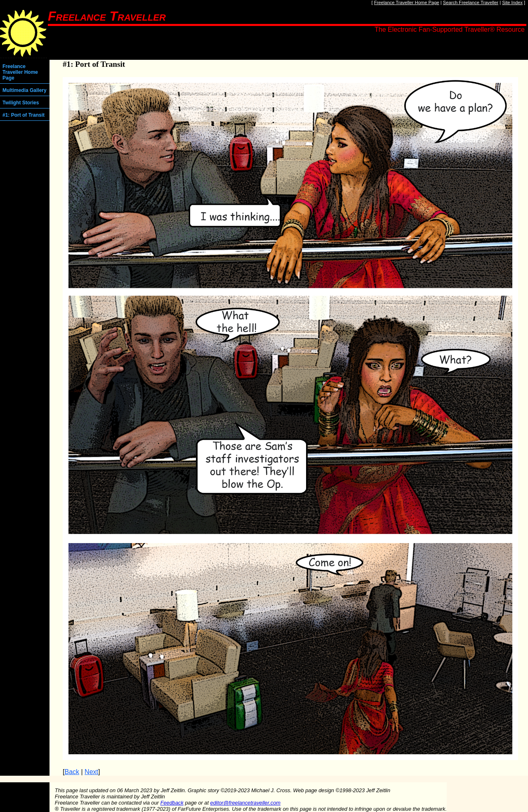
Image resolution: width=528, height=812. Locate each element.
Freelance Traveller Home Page (407, 2)
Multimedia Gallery (25, 90)
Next (91, 772)
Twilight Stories (21, 103)
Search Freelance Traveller (471, 2)
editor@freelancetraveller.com (245, 803)
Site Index (512, 2)
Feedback (172, 803)
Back (72, 772)
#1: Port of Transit (24, 115)
